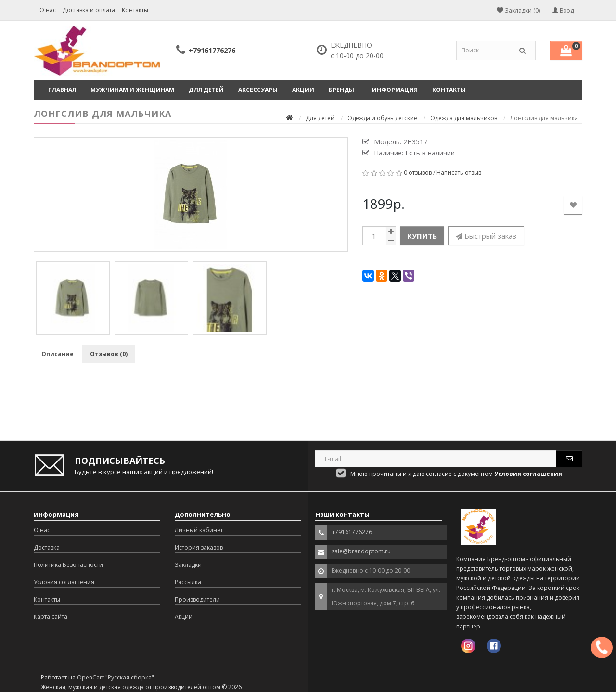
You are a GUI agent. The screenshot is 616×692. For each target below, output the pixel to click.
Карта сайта (51, 617)
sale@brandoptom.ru (361, 551)
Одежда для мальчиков (464, 118)
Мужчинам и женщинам (132, 90)
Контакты (135, 10)
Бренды (341, 90)
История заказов (199, 547)
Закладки (188, 565)
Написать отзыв (459, 173)
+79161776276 (212, 50)
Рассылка (188, 582)
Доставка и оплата (89, 10)
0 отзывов (418, 173)
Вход (563, 10)
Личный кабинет (199, 530)
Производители (197, 599)
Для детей (206, 90)
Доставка (47, 547)
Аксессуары (258, 90)
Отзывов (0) (109, 354)
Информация (395, 90)
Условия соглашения (64, 582)
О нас (48, 10)
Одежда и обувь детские (382, 118)
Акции (303, 90)
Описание (58, 354)
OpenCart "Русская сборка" (115, 677)
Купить (422, 236)
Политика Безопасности (68, 565)
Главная (62, 90)
